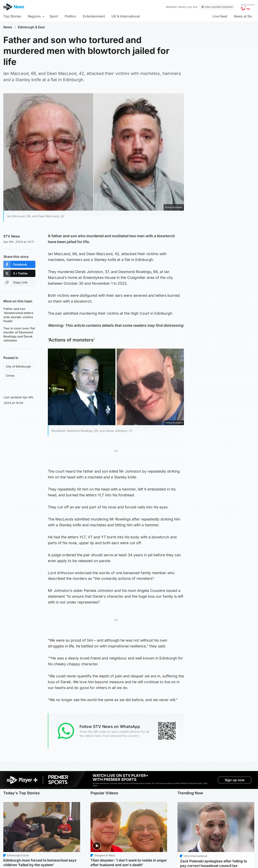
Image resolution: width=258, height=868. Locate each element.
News (8, 27)
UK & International (126, 16)
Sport (54, 16)
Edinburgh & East (31, 27)
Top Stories (12, 16)
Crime (10, 376)
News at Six (243, 16)
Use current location (217, 7)
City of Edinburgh (18, 366)
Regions (34, 16)
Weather (171, 7)
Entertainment (94, 16)
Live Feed (220, 16)
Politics (70, 16)
